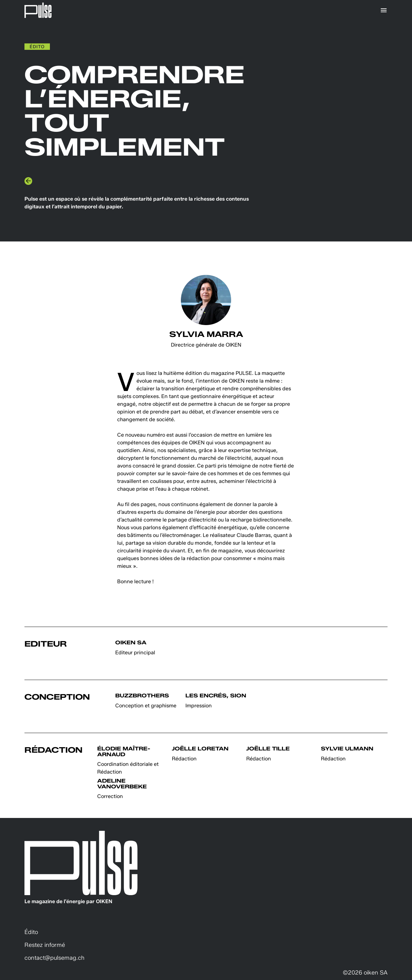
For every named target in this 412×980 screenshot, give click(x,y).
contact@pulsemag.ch (54, 958)
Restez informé (45, 945)
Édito (31, 932)
